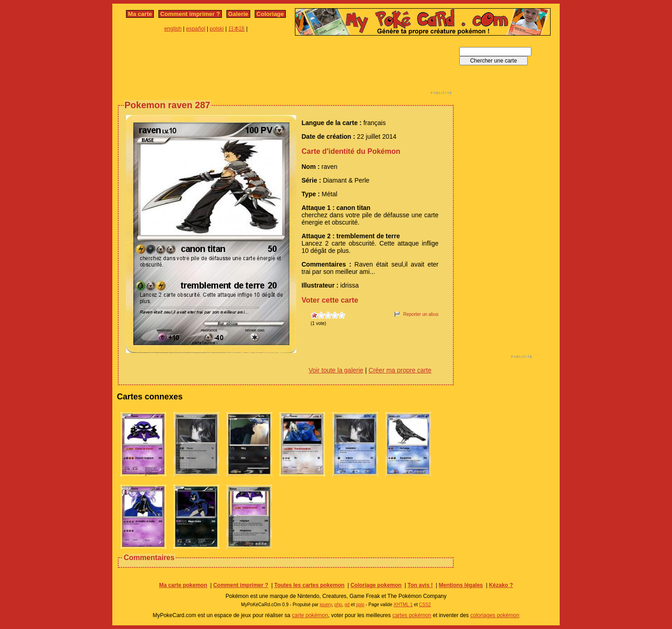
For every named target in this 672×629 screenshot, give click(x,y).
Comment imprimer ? (190, 14)
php (338, 605)
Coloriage (270, 14)
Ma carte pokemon (183, 585)
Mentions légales (461, 585)
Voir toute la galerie (336, 370)
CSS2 (425, 605)
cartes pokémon (412, 615)
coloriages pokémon (495, 615)
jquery (326, 605)
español (196, 29)
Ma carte (140, 14)
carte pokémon (310, 615)
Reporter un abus (421, 314)
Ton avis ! (420, 585)
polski (217, 29)
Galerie (238, 14)
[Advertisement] (286, 68)
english (173, 29)
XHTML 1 (403, 605)
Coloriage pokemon (376, 585)
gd (347, 605)
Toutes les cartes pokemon (310, 585)
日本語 (236, 29)
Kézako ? (501, 585)
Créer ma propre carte (400, 370)
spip (360, 605)
